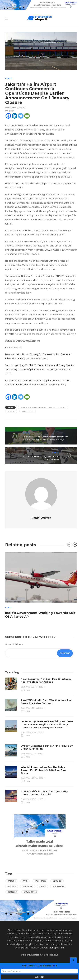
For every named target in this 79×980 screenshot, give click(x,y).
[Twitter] (21, 116)
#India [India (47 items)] (42, 886)
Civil (9, 78)
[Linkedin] (15, 116)
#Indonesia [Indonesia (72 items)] (58, 886)
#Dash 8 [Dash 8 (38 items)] (12, 886)
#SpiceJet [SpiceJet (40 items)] (12, 892)
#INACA (11, 411)
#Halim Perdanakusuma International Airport (43, 407)
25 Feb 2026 (38, 778)
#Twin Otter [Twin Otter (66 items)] (30, 892)
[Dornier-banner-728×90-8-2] (39, 5)
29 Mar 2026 (38, 687)
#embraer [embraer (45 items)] (27, 886)
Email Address (14, 644)
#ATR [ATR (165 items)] (25, 881)
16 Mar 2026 (37, 708)
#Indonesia (28, 411)
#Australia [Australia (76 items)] (40, 881)
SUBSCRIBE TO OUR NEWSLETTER (39, 966)
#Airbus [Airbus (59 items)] (12, 881)
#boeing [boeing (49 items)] (57, 881)
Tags (10, 407)
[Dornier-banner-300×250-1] (40, 836)
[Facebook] (8, 116)
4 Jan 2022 (22, 108)
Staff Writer (10, 108)
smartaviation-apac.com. (52, 948)
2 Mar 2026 (37, 732)
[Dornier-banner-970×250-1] (39, 910)
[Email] (27, 116)
